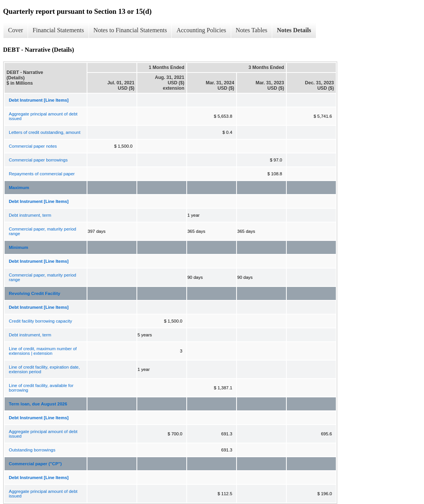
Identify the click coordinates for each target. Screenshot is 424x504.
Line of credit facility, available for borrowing (41, 388)
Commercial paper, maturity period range (43, 231)
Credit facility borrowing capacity (40, 321)
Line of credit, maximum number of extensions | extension (43, 351)
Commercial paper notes (33, 146)
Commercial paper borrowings (38, 160)
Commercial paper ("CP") (35, 464)
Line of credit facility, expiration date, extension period (44, 369)
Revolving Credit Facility (35, 293)
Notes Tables (252, 30)
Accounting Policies (201, 30)
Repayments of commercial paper (42, 174)
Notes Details (294, 30)
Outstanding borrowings (32, 450)
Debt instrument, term (30, 215)
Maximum (19, 188)
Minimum (18, 247)
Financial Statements (58, 30)
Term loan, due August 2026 (38, 404)
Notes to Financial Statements (130, 30)
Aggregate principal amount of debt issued (43, 116)
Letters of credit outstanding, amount (45, 132)
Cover (16, 30)
